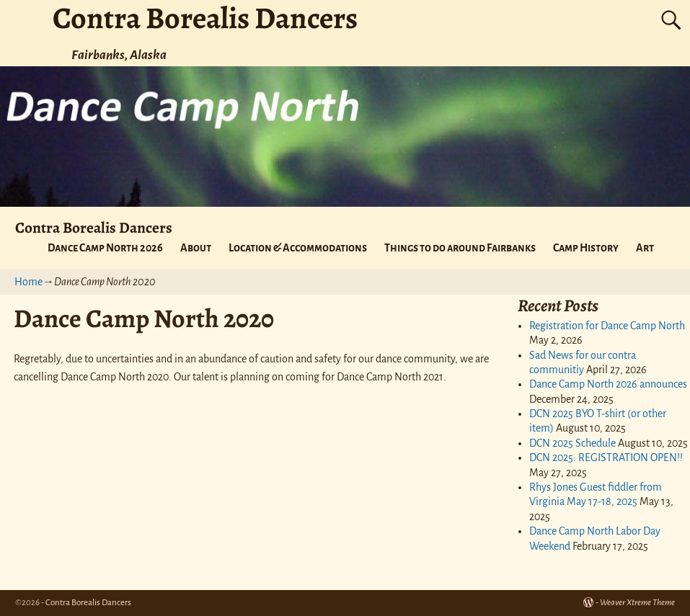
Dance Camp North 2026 (105, 248)
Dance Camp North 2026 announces (608, 384)
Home (28, 282)
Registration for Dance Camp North (607, 326)
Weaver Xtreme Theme (637, 603)
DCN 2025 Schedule (572, 443)
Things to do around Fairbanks (460, 248)
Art (645, 248)
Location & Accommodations (298, 248)
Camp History (586, 248)
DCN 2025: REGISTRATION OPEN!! (606, 457)
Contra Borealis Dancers (94, 227)
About (196, 248)
